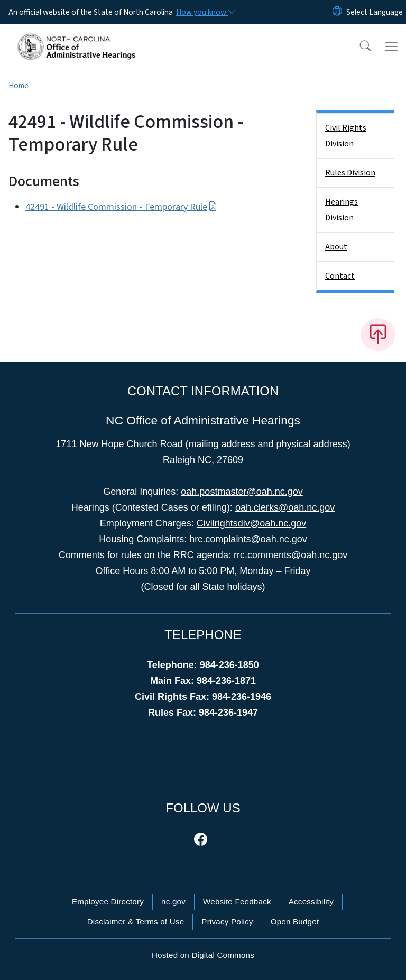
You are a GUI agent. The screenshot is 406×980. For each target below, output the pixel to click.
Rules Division (350, 173)
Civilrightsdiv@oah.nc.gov (251, 523)
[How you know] (205, 12)
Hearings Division (342, 210)
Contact (340, 276)
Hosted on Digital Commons (203, 955)
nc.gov (173, 902)
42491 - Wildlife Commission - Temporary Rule (121, 207)
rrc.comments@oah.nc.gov (290, 555)
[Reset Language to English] (337, 12)
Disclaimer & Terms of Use (136, 922)
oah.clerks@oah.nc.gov (285, 507)
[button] (358, 47)
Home (19, 86)
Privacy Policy (227, 922)
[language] (375, 12)
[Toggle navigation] (391, 47)
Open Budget (295, 922)
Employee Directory (108, 902)
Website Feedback (237, 902)
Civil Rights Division (346, 136)
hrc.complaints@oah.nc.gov (248, 539)
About (336, 247)
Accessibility (311, 902)
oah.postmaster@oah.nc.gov (242, 492)
